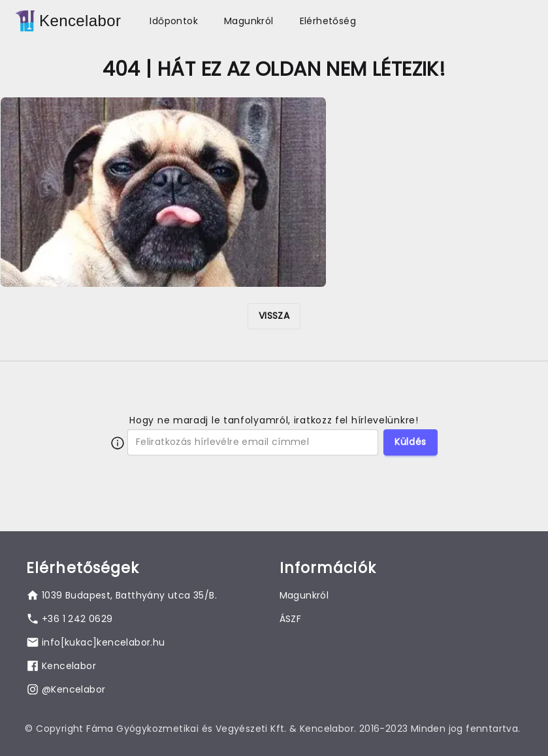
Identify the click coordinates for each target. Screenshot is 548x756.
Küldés (411, 442)
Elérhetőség (328, 21)
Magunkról (249, 21)
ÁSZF (291, 619)
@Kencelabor (73, 689)
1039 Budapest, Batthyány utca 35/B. (129, 595)
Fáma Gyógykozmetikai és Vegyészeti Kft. (186, 729)
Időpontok (174, 21)
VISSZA (274, 316)
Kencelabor (80, 21)
